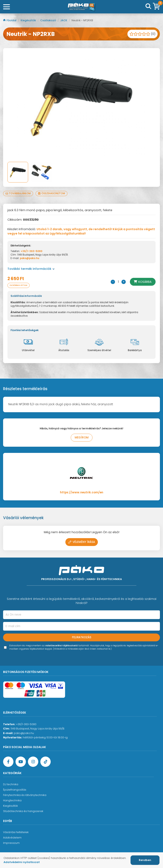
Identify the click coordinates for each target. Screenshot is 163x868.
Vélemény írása (82, 542)
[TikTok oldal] (46, 762)
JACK (64, 20)
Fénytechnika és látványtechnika (25, 795)
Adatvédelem (12, 838)
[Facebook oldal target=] (8, 762)
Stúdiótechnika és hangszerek (23, 811)
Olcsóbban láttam (19, 285)
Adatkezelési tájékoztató (62, 646)
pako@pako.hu (30, 258)
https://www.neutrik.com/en (82, 492)
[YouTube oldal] (21, 762)
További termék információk (31, 269)
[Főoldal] (81, 7)
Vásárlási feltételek (16, 832)
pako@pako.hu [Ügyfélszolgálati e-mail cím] (24, 733)
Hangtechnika (12, 800)
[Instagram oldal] (33, 762)
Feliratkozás (82, 637)
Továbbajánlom (18, 193)
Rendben (145, 860)
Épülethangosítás (15, 790)
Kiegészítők (29, 20)
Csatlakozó (49, 20)
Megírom (82, 438)
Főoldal (10, 20)
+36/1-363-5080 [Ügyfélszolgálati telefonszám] (26, 724)
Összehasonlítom (52, 193)
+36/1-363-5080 (32, 251)
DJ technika (11, 784)
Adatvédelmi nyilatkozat (22, 862)
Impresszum (11, 843)
